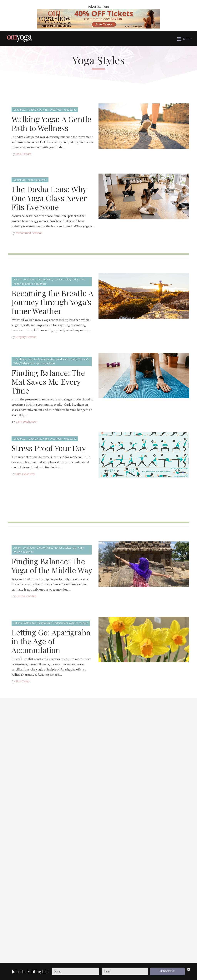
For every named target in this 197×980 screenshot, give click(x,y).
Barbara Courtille (26, 596)
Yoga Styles (70, 109)
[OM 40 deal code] (98, 18)
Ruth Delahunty (25, 474)
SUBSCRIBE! (167, 974)
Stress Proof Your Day (49, 448)
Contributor (20, 109)
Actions (18, 279)
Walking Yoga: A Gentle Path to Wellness (51, 123)
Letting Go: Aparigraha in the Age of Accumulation (51, 641)
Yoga (46, 109)
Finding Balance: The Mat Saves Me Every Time (48, 381)
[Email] (125, 974)
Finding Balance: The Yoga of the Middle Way (52, 565)
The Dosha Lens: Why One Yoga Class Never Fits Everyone (49, 198)
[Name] (76, 974)
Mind (49, 279)
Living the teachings (38, 359)
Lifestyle (41, 279)
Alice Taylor (23, 681)
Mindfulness (63, 359)
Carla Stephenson (27, 421)
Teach (74, 359)
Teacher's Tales (62, 279)
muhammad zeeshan (29, 232)
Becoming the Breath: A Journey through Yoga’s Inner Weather (52, 302)
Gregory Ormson (26, 336)
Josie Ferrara (23, 153)
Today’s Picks (35, 109)
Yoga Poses (56, 109)
